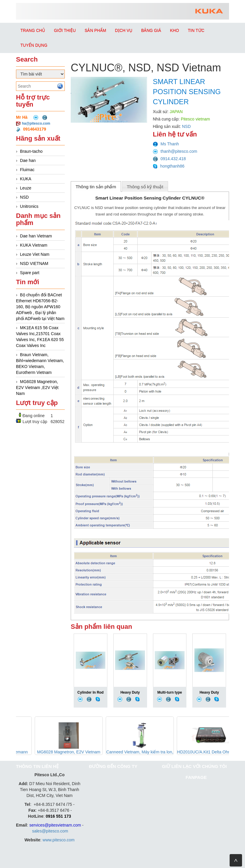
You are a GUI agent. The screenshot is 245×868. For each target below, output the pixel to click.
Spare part (30, 273)
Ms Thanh (166, 144)
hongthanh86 (169, 166)
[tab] (96, 187)
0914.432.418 (170, 159)
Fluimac (27, 170)
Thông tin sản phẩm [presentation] (96, 187)
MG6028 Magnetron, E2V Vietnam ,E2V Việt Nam (37, 388)
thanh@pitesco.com (175, 151)
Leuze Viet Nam (35, 254)
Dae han (28, 160)
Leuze (26, 188)
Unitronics (29, 206)
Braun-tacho (31, 151)
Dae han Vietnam (36, 236)
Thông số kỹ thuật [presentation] (145, 187)
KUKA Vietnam (34, 245)
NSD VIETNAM (34, 263)
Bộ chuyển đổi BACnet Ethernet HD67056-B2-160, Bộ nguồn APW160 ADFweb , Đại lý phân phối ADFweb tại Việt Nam (40, 307)
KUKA (26, 179)
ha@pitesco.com (36, 123)
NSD (25, 197)
